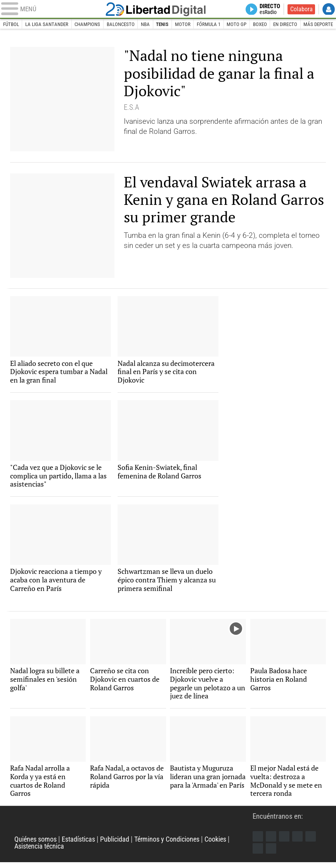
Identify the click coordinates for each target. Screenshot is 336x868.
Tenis (163, 25)
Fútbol (11, 25)
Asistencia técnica (41, 852)
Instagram (285, 842)
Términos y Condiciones (175, 845)
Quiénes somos (37, 845)
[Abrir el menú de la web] (55, 10)
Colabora (301, 10)
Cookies (227, 845)
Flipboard (312, 842)
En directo (287, 25)
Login (329, 9)
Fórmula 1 (210, 25)
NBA (146, 25)
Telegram (258, 854)
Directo (268, 9)
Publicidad (120, 845)
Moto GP (238, 25)
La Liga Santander (47, 25)
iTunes (272, 854)
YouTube (299, 842)
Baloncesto (121, 25)
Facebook (258, 842)
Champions (88, 25)
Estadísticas (82, 845)
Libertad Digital (168, 10)
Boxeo (261, 25)
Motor (184, 25)
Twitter (272, 842)
